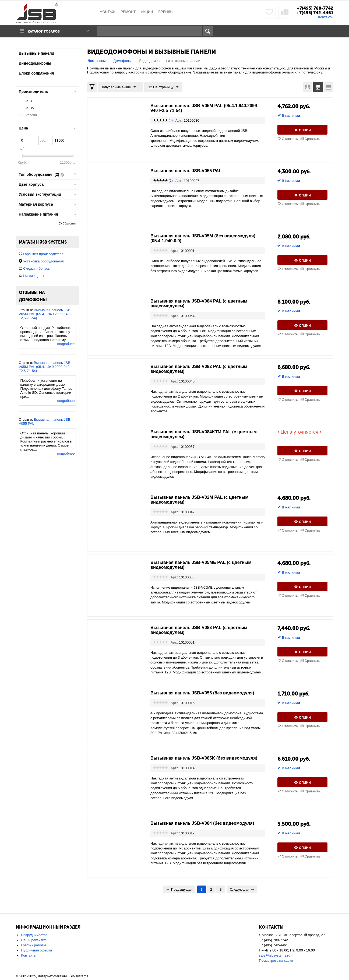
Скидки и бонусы (37, 268)
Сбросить (69, 223)
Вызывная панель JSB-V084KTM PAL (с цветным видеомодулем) (198, 434)
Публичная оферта (37, 951)
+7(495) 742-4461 (314, 13)
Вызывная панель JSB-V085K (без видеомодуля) (192, 760)
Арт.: (179, 120)
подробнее (66, 344)
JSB (29, 101)
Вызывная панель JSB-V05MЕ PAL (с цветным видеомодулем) (206, 565)
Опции (305, 130)
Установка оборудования (43, 261)
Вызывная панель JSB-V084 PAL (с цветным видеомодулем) (204, 303)
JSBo (30, 108)
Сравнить (312, 139)
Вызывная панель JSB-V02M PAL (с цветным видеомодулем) (205, 500)
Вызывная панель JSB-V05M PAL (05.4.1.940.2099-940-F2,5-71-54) (190, 108)
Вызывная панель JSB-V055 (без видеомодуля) (208, 693)
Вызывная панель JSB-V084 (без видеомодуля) (208, 823)
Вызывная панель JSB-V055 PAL (190, 171)
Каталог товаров (46, 31)
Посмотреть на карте (276, 961)
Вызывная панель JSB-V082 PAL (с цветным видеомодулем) (204, 369)
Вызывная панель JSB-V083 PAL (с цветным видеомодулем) (204, 630)
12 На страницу (161, 87)
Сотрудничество (34, 935)
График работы (34, 945)
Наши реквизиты (35, 940)
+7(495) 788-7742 (314, 8)
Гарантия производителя (43, 254)
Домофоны (97, 61)
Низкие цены (34, 276)
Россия (31, 115)
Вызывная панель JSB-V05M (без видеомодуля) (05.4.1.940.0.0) (191, 238)
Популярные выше (119, 87)
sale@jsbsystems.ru (275, 956)
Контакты (326, 17)
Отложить (290, 139)
